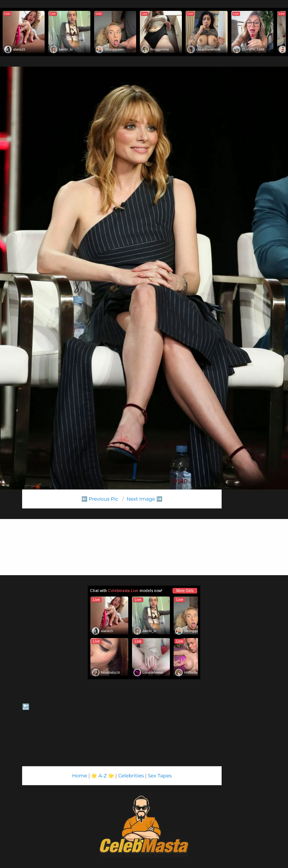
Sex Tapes (160, 776)
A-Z (103, 776)
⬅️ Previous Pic (100, 499)
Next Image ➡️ (144, 499)
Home (79, 776)
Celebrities (131, 776)
